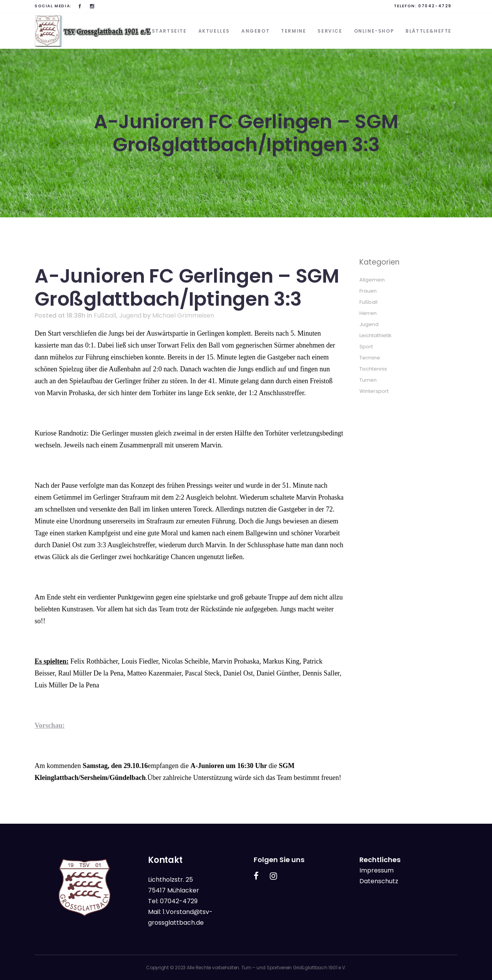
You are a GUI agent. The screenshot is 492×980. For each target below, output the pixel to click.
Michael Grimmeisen (183, 315)
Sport (366, 347)
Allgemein (372, 280)
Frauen (368, 291)
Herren (368, 313)
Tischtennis (373, 369)
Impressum (376, 870)
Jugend (130, 315)
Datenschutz (379, 881)
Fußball (105, 315)
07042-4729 (435, 6)
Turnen (368, 380)
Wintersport (374, 391)
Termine (370, 358)
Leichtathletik (376, 335)
